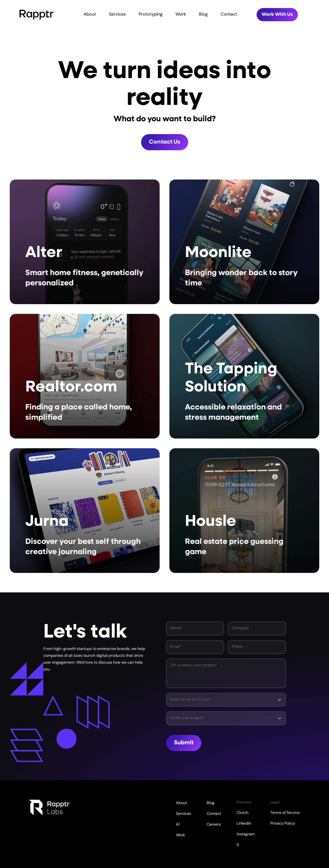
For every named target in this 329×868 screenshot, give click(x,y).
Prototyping (151, 15)
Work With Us (277, 15)
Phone (237, 647)
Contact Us (165, 142)
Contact (229, 15)
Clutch (242, 813)
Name (176, 628)
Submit (184, 743)
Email (176, 647)
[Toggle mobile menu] (323, 15)
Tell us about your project (194, 665)
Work (181, 15)
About (90, 15)
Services (117, 15)
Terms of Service (285, 813)
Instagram (246, 834)
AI (178, 825)
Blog (203, 15)
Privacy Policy (283, 824)
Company (240, 628)
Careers (214, 825)
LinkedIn (244, 824)
